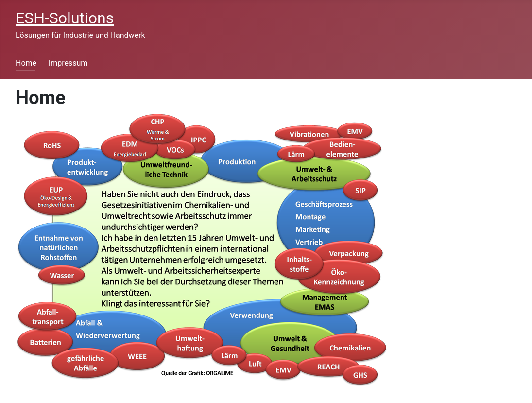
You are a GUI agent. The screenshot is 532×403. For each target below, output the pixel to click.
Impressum (68, 63)
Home (26, 63)
